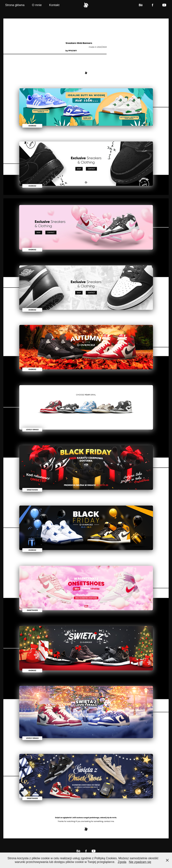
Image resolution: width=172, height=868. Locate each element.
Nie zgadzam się (140, 862)
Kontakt (54, 5)
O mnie (37, 5)
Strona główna (15, 5)
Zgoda (122, 862)
